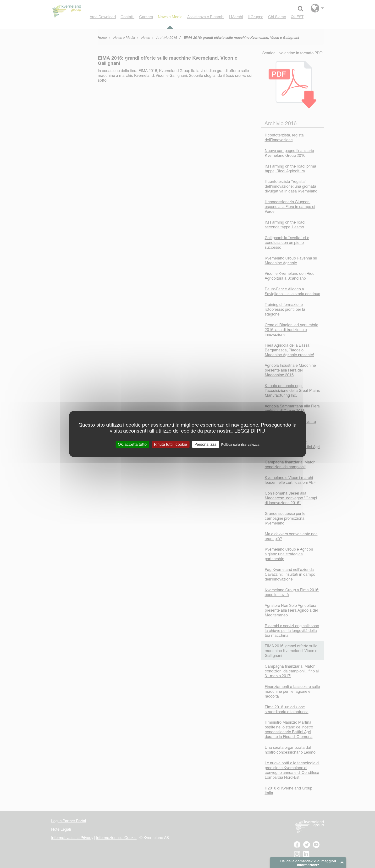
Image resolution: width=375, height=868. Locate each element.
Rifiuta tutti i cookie (171, 444)
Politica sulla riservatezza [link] (240, 445)
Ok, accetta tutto (132, 444)
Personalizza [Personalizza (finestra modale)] (205, 444)
